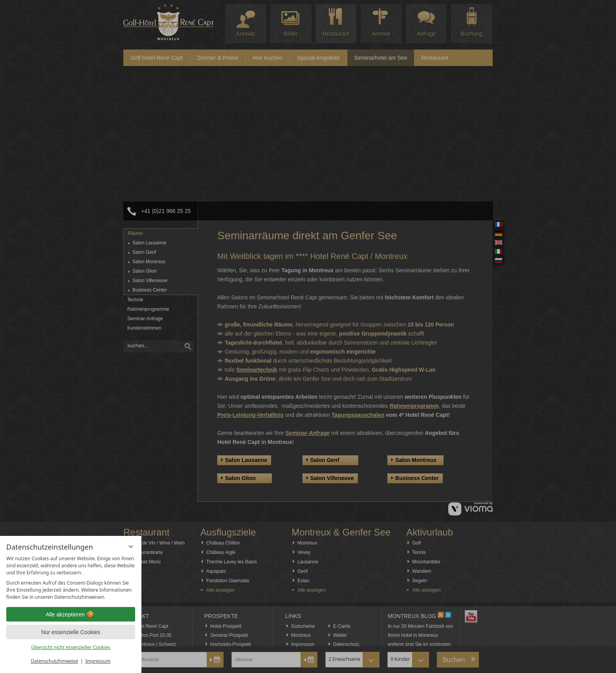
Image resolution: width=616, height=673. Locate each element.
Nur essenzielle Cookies (71, 632)
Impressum (98, 661)
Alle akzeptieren (71, 614)
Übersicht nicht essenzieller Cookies (71, 647)
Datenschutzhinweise (55, 661)
